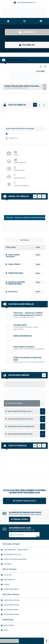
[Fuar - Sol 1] (39, 446)
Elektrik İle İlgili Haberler (11, 589)
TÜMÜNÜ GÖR (35, 105)
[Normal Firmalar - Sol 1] (39, 196)
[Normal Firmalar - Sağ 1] (44, 196)
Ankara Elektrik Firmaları (11, 605)
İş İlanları (7, 584)
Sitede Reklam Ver (10, 580)
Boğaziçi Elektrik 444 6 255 (12, 554)
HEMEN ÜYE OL (27, 32)
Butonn (38, 536)
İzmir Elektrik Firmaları (11, 610)
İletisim (6, 630)
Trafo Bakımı (8, 564)
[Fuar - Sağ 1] (44, 446)
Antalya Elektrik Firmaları (12, 614)
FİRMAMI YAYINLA (20, 519)
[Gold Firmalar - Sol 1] (39, 105)
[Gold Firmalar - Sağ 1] (44, 105)
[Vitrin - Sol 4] (41, 66)
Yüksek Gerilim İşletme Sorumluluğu (15, 559)
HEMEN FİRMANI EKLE (24, 501)
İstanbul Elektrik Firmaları (12, 600)
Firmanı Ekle (8, 575)
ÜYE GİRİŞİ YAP (27, 45)
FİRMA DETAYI (38, 256)
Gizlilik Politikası (9, 625)
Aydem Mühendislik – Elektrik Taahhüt (16, 550)
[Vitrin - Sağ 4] (45, 66)
